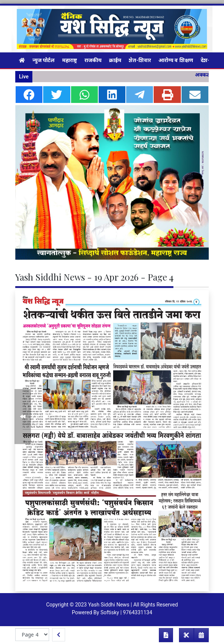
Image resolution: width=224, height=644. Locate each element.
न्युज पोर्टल (44, 60)
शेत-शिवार (140, 60)
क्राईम (115, 60)
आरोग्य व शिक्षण (176, 60)
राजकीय (93, 60)
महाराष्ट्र (70, 60)
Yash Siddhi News (109, 605)
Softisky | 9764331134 (126, 612)
